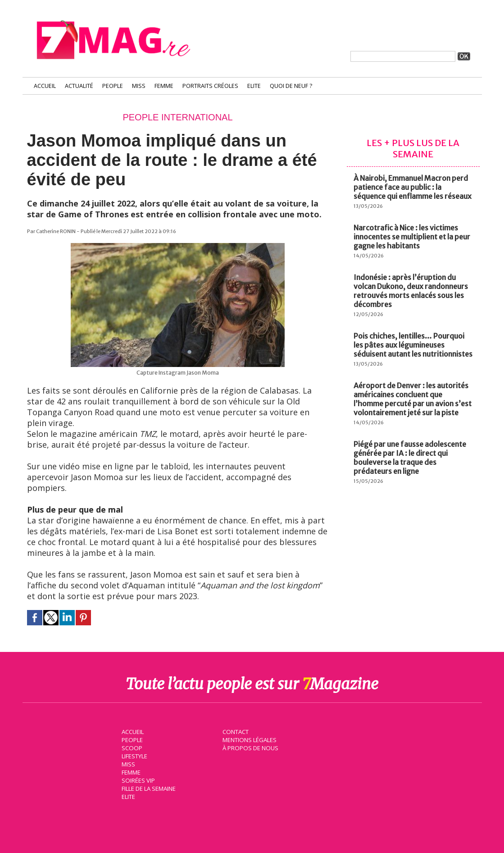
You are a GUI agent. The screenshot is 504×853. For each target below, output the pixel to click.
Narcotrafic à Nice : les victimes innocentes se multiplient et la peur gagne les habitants (412, 237)
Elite (254, 86)
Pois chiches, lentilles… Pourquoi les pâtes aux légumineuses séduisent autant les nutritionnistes (413, 345)
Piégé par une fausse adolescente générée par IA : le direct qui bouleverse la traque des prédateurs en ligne (410, 458)
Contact (236, 731)
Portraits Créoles (210, 86)
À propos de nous (250, 748)
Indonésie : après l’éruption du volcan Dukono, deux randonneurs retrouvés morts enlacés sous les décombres (411, 291)
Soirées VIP (138, 780)
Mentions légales (250, 739)
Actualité (79, 86)
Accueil (45, 86)
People (113, 86)
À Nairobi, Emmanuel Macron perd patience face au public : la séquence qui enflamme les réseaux (413, 187)
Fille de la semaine (149, 788)
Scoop (132, 748)
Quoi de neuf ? (291, 86)
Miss (139, 86)
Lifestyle (134, 756)
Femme (164, 86)
